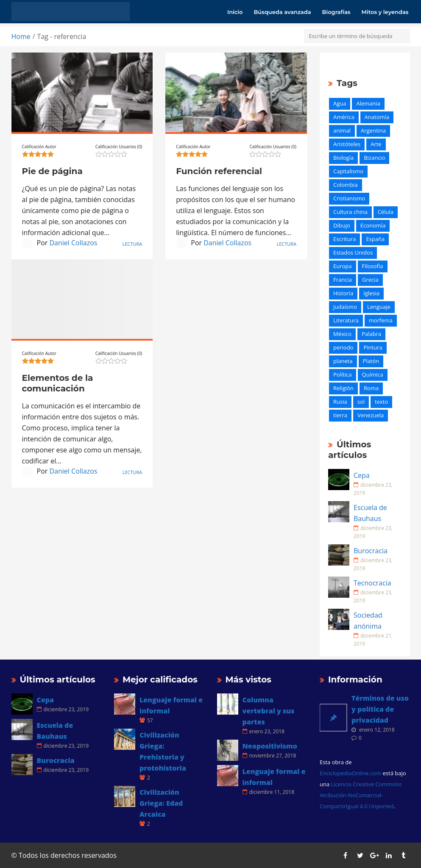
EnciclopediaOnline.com (350, 773)
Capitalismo (348, 171)
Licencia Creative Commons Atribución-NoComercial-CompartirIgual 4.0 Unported (361, 795)
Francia (343, 280)
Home (21, 36)
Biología (343, 158)
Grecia (370, 280)
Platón (371, 361)
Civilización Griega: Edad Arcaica (161, 803)
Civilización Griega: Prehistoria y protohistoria (163, 752)
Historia (343, 293)
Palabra (371, 334)
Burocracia (371, 551)
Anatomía (377, 117)
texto (381, 402)
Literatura (346, 320)
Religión (343, 388)
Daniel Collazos (73, 243)
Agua (340, 103)
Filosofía (373, 266)
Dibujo (342, 225)
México (342, 334)
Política (343, 374)
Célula (386, 212)
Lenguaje (379, 307)
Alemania (368, 103)
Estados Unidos (353, 252)
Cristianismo (349, 198)
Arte (376, 144)
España (375, 239)
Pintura (373, 347)
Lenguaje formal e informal (171, 705)
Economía (373, 225)
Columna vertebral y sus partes (269, 711)
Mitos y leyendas (385, 12)
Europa (343, 266)
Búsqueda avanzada (282, 12)
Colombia (346, 185)
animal (342, 130)
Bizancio (374, 158)
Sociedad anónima (368, 621)
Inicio (235, 12)
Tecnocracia (372, 583)
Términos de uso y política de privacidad (380, 709)
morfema (381, 320)
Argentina (373, 130)
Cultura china (350, 212)
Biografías (336, 12)
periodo (343, 347)
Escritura (344, 239)
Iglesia (371, 293)
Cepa (362, 475)
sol (361, 402)
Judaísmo (345, 307)
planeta (343, 361)
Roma (371, 388)
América (344, 117)
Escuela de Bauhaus (370, 513)
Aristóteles (347, 144)
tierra (340, 415)
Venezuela (371, 415)
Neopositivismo (270, 746)
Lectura (132, 244)
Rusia (340, 402)
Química (373, 374)
